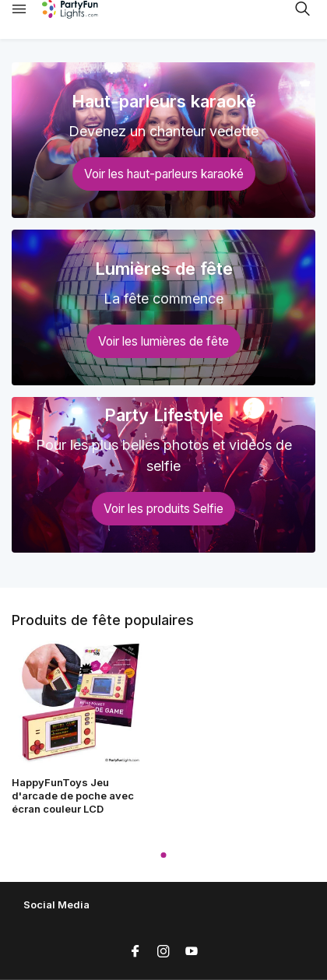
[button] (164, 855)
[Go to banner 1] (163, 140)
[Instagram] (163, 952)
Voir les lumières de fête (163, 341)
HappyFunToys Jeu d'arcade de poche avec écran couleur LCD (73, 796)
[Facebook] (135, 952)
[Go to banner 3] (163, 475)
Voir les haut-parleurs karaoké (164, 174)
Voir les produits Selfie (163, 509)
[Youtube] (192, 952)
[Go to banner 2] (163, 307)
